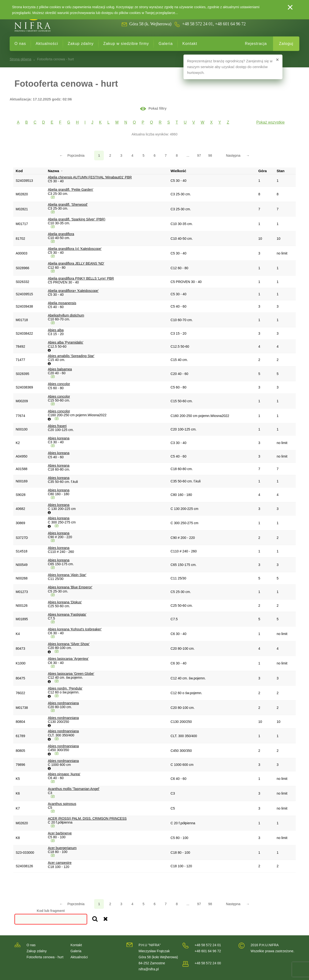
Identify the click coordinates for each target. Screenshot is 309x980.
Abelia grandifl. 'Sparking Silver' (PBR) (77, 219)
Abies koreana (59, 438)
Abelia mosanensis (62, 303)
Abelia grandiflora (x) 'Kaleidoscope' (75, 249)
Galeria (166, 44)
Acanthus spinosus (62, 804)
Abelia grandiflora (61, 234)
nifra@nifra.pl (149, 969)
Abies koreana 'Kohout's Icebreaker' (75, 629)
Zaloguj (286, 44)
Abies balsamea (60, 369)
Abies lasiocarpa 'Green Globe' (71, 674)
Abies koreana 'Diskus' (65, 602)
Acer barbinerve (60, 833)
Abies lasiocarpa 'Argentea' (68, 659)
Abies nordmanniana (63, 703)
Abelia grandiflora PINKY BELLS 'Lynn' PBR (81, 278)
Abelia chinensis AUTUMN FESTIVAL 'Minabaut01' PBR (90, 177)
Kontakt (190, 44)
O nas (20, 44)
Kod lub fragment (51, 911)
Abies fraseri (57, 426)
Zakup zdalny (81, 44)
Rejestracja (256, 44)
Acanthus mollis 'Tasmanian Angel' (74, 789)
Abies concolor (59, 384)
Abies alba (56, 330)
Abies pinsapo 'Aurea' (64, 774)
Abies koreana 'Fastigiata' (67, 614)
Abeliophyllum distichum (66, 315)
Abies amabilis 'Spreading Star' (71, 356)
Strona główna (21, 59)
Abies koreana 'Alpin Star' (67, 575)
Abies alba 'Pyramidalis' (66, 342)
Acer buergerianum (62, 848)
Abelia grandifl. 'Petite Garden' (70, 190)
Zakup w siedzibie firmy (126, 44)
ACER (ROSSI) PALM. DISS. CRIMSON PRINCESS (87, 818)
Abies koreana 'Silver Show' (69, 644)
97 (199, 155)
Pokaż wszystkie (270, 122)
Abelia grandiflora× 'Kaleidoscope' (73, 291)
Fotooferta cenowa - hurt (45, 957)
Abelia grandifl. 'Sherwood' (68, 204)
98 (210, 155)
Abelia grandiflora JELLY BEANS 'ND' (76, 263)
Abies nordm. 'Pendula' (65, 688)
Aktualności (47, 44)
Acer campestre (60, 863)
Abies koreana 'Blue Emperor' (70, 587)
